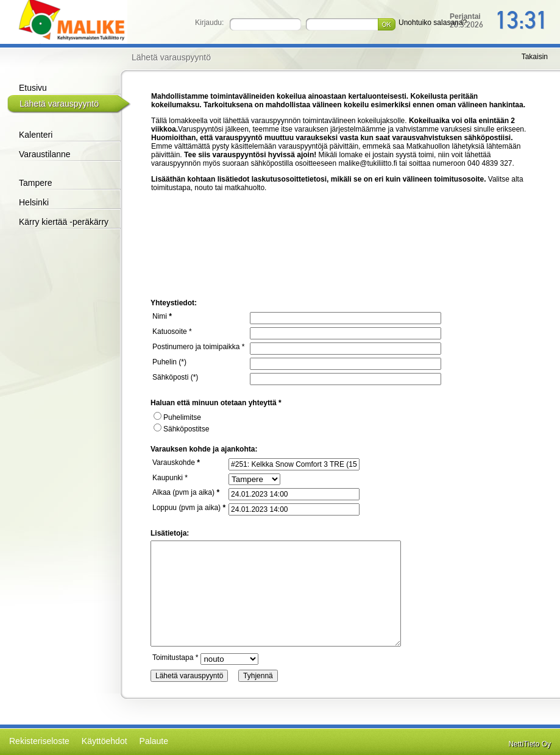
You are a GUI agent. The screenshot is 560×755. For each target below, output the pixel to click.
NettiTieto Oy (530, 744)
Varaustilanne (45, 154)
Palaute (154, 741)
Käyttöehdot (105, 741)
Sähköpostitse (181, 429)
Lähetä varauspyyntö (59, 104)
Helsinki (34, 202)
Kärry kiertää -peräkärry (64, 222)
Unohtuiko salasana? (433, 23)
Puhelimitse (177, 417)
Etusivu (33, 88)
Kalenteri (36, 135)
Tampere (35, 183)
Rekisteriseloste (39, 741)
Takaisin (535, 57)
